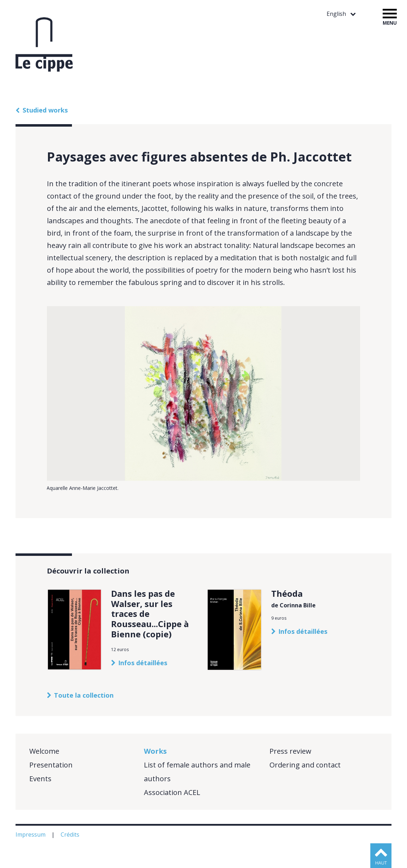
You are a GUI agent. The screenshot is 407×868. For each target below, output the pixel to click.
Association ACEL (172, 792)
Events (40, 779)
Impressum (31, 834)
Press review (290, 751)
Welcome (44, 751)
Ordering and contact (305, 765)
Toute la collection (84, 695)
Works (155, 751)
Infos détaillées (143, 663)
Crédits (71, 834)
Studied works (45, 110)
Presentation (51, 765)
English (337, 14)
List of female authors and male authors (197, 772)
